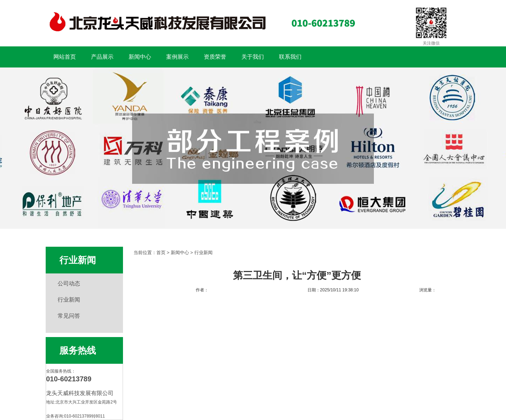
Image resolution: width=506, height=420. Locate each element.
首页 (161, 253)
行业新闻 (69, 300)
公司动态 (69, 283)
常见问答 (69, 316)
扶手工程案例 (253, 148)
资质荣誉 (215, 57)
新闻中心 (140, 57)
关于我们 (253, 57)
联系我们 (290, 57)
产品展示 (102, 57)
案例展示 (177, 57)
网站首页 (65, 57)
